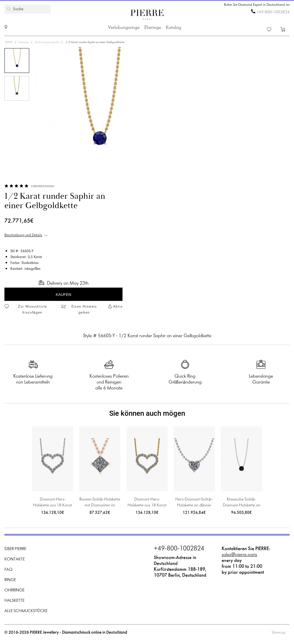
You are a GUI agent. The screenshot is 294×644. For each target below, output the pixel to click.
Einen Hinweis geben (84, 310)
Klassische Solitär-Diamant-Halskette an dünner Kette (242, 503)
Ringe (10, 580)
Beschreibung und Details (23, 235)
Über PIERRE (15, 549)
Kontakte (15, 559)
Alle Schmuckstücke (26, 611)
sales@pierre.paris (239, 555)
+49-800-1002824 (273, 12)
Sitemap (279, 633)
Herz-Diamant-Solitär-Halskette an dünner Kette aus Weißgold (194, 503)
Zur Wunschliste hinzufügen (33, 310)
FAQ (8, 570)
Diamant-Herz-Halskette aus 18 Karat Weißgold (53, 503)
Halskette (14, 601)
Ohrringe (14, 590)
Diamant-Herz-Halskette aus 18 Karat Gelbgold (147, 503)
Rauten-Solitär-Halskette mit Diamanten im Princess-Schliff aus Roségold (100, 503)
